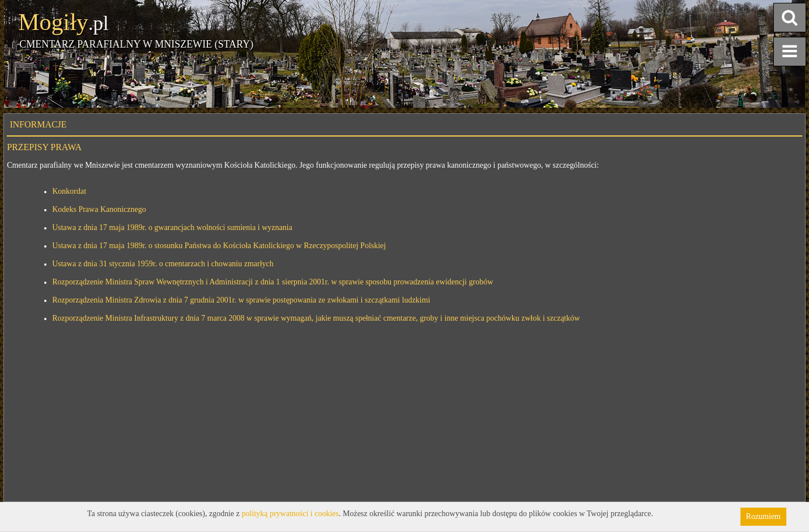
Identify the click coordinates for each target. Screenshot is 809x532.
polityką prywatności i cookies (290, 514)
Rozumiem (763, 516)
